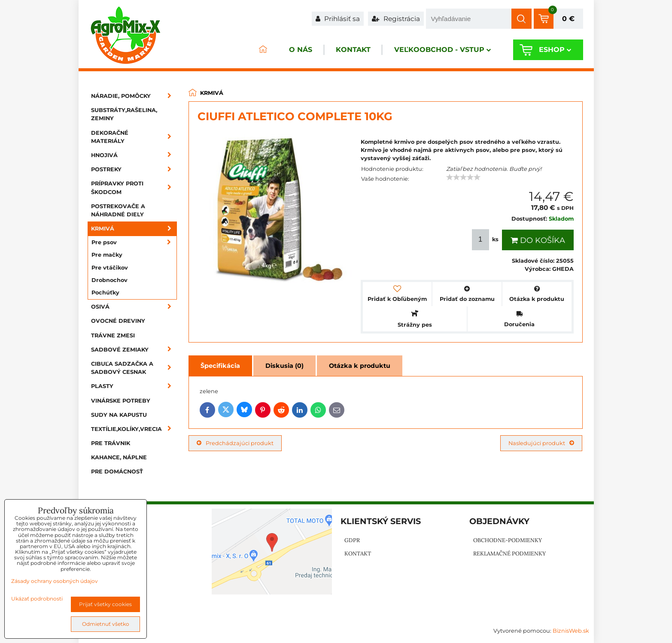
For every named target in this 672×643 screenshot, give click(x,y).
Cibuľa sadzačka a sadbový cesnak (134, 368)
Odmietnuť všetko (106, 624)
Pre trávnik (111, 443)
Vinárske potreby (121, 401)
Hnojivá (134, 155)
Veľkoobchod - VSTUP (442, 50)
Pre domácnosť (117, 472)
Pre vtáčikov (110, 268)
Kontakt (352, 50)
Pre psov (134, 242)
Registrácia (396, 19)
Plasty (134, 386)
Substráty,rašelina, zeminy (124, 114)
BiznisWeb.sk (571, 631)
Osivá (134, 307)
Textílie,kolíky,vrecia (134, 429)
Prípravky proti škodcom (134, 188)
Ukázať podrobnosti (37, 599)
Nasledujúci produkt (541, 443)
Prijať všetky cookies (105, 604)
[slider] (463, 177)
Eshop (555, 50)
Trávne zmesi (113, 335)
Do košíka (538, 240)
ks (486, 240)
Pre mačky (107, 255)
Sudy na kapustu (119, 415)
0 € (568, 19)
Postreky (134, 169)
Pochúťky (105, 293)
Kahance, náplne (119, 457)
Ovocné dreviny (118, 321)
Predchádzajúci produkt (235, 443)
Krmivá (134, 229)
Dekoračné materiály (134, 137)
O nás (299, 50)
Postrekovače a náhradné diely (118, 210)
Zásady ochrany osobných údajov (55, 581)
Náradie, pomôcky (134, 96)
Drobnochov (109, 280)
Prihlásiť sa (338, 19)
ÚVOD (262, 50)
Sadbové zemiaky (134, 350)
